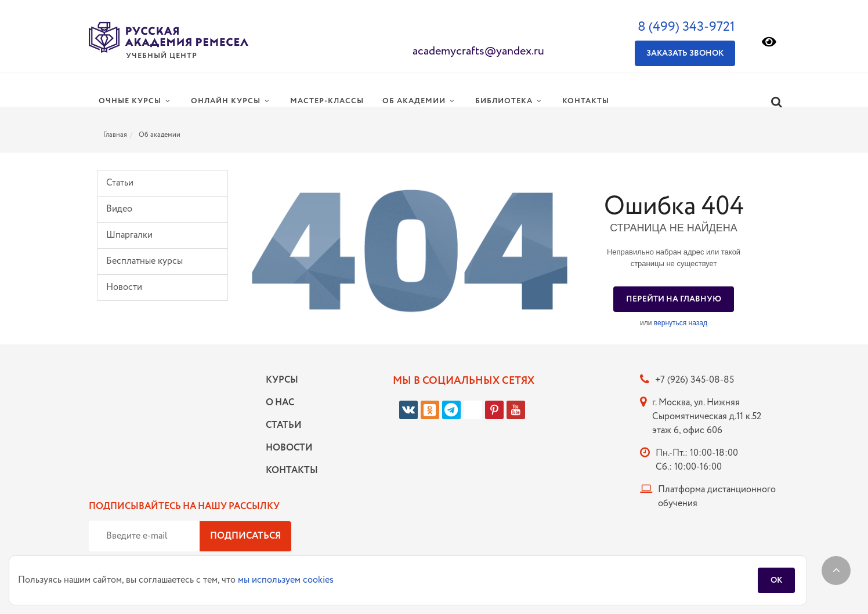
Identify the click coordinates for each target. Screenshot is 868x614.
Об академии (160, 135)
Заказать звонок (685, 53)
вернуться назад (681, 323)
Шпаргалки (129, 235)
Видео (119, 209)
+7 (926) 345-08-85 (695, 380)
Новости (124, 287)
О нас (280, 403)
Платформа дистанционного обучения (717, 497)
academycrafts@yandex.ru (478, 51)
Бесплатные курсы (144, 261)
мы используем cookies (286, 580)
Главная (115, 135)
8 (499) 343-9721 (686, 27)
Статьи (120, 183)
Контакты (289, 471)
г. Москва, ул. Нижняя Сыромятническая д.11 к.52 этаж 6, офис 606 (707, 417)
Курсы (282, 380)
